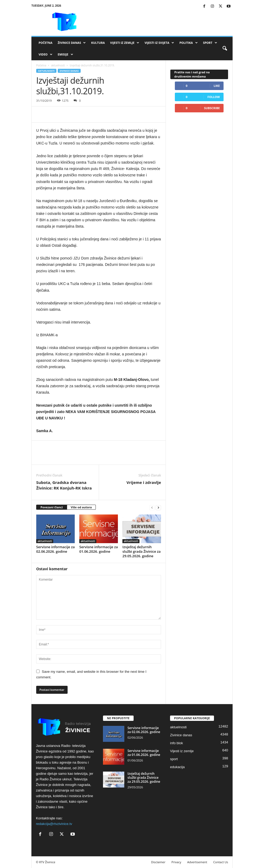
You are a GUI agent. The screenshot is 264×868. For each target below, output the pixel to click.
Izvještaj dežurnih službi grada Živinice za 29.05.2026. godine (142, 551)
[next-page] (158, 507)
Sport (210, 43)
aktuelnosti (58, 65)
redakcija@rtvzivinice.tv (54, 824)
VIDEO (46, 54)
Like (217, 86)
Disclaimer (158, 862)
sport (174, 759)
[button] (225, 49)
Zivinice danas (69, 71)
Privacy (176, 862)
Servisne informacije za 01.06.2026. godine (99, 549)
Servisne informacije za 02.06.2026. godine (55, 549)
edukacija (177, 767)
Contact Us (221, 862)
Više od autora (81, 507)
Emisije (65, 54)
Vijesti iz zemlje (125, 43)
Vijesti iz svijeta (159, 43)
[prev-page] (152, 507)
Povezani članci (52, 507)
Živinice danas (72, 43)
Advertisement (197, 862)
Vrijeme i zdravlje (144, 482)
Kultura (98, 43)
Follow (214, 97)
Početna (46, 43)
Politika (188, 43)
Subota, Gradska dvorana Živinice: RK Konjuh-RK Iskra (64, 485)
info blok (176, 743)
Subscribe (212, 108)
